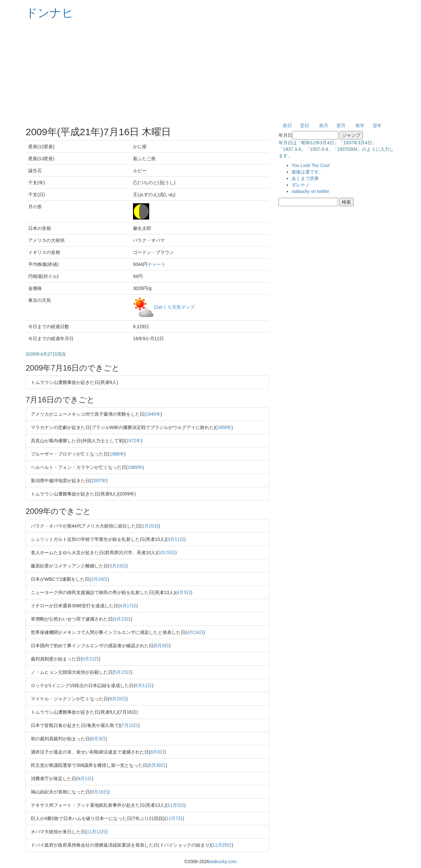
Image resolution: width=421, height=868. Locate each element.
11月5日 (176, 805)
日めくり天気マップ (174, 307)
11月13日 (96, 832)
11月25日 (222, 845)
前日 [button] (287, 125)
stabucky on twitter (310, 191)
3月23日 (118, 566)
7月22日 (130, 725)
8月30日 (157, 765)
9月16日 (100, 792)
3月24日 (99, 579)
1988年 (117, 454)
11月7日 (174, 818)
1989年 (135, 467)
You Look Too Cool (311, 165)
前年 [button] (360, 125)
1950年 (224, 427)
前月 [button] (324, 125)
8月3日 (99, 739)
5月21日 (91, 659)
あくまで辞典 (305, 178)
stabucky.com (223, 862)
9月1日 (85, 779)
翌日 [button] (305, 125)
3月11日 (176, 539)
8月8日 (158, 752)
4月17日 (128, 606)
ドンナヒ (50, 13)
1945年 (153, 414)
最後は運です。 (307, 172)
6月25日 (118, 699)
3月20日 (167, 553)
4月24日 (195, 632)
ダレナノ (301, 185)
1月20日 (150, 526)
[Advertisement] (210, 71)
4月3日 (184, 592)
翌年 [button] (377, 125)
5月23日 (122, 672)
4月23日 (122, 619)
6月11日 (144, 685)
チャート (157, 264)
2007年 (99, 481)
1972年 (133, 441)
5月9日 (162, 646)
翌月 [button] (341, 125)
